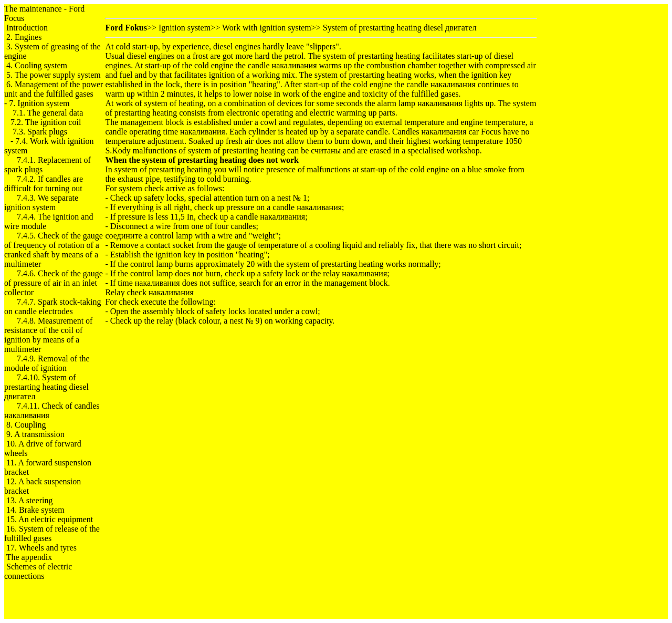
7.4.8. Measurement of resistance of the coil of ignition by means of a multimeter (48, 335)
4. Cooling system (37, 65)
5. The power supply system (54, 75)
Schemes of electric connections (38, 571)
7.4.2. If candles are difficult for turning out (44, 184)
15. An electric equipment (50, 519)
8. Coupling (26, 425)
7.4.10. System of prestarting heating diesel (46, 387)
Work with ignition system (267, 28)
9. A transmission (35, 434)
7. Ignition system (39, 103)
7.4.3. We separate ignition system (41, 203)
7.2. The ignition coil (46, 122)
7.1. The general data (48, 113)
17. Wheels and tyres (41, 548)
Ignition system (185, 28)
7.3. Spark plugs (40, 132)
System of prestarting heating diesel (400, 28)
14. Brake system (35, 510)
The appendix (29, 557)
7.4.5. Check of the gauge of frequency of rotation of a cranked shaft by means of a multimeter (54, 250)
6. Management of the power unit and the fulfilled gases (54, 89)
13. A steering (29, 500)
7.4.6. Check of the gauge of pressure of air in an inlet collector (54, 283)
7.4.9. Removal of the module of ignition (47, 363)
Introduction (27, 28)
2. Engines (24, 37)
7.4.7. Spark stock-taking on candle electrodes (52, 307)
